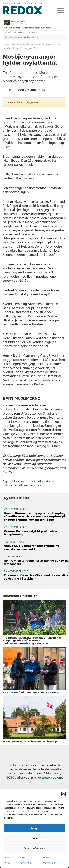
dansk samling (37, 481)
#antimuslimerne (18, 481)
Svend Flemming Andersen (28, 485)
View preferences (34, 849)
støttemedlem (52, 777)
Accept (35, 828)
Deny (34, 838)
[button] (63, 794)
